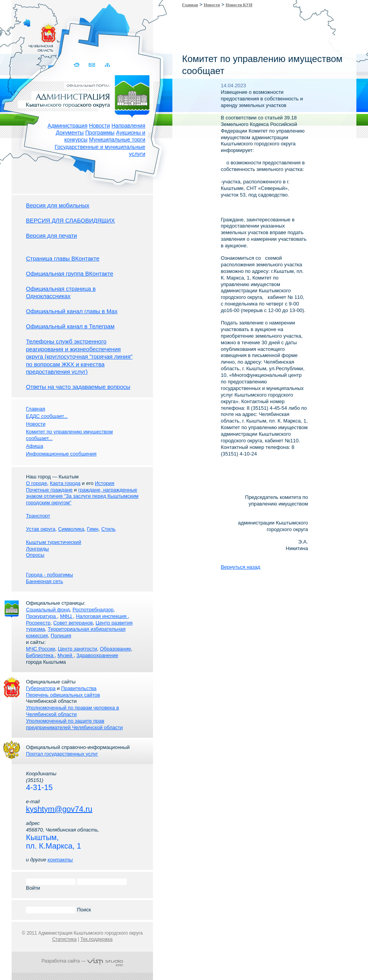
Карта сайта (107, 65)
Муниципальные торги (117, 140)
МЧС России (40, 649)
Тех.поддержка (96, 939)
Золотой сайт (21, 35)
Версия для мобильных (58, 205)
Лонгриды (37, 549)
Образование (116, 649)
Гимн (93, 529)
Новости (100, 126)
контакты (60, 860)
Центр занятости (77, 649)
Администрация (68, 126)
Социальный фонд (48, 610)
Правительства (79, 688)
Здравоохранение (97, 655)
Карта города (65, 483)
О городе (36, 483)
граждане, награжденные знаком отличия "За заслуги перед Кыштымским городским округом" (82, 496)
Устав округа (41, 529)
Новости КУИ (239, 5)
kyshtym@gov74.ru (59, 809)
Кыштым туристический (54, 542)
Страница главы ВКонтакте (63, 258)
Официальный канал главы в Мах (72, 311)
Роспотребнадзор (93, 610)
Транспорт (38, 516)
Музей (66, 655)
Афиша (34, 446)
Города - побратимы (49, 575)
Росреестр (38, 623)
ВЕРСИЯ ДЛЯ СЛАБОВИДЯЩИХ (71, 220)
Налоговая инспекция (102, 616)
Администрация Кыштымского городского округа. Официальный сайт (86, 95)
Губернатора (41, 688)
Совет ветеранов (73, 623)
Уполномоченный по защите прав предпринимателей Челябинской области (74, 724)
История (105, 483)
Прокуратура (42, 616)
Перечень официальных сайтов (63, 695)
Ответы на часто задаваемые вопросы (78, 387)
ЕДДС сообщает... (47, 416)
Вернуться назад (241, 567)
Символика (71, 529)
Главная (190, 5)
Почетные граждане (49, 490)
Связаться (92, 65)
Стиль (108, 529)
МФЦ (67, 616)
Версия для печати (52, 236)
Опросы (35, 555)
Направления (128, 126)
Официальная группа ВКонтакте (70, 273)
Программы (100, 133)
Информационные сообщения (61, 454)
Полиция (61, 636)
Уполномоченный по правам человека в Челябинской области (72, 711)
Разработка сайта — (82, 961)
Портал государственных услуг (62, 754)
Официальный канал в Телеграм (70, 326)
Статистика (64, 939)
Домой (77, 65)
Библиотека (40, 655)
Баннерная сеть (45, 581)
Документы (70, 133)
